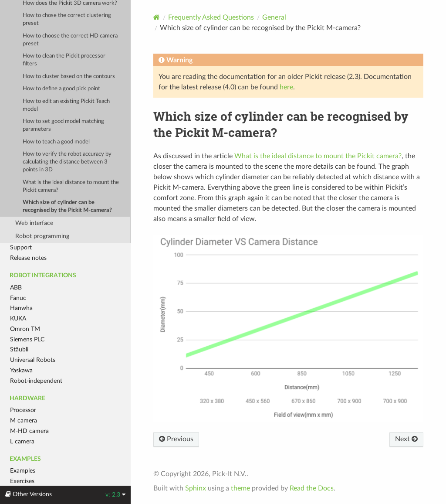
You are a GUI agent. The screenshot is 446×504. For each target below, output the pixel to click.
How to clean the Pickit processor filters (64, 60)
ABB (16, 288)
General (274, 17)
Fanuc (18, 298)
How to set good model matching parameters (63, 125)
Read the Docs (312, 488)
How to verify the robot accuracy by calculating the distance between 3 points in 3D (67, 162)
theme (240, 488)
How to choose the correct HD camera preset (70, 40)
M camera (24, 421)
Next (406, 439)
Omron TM (25, 329)
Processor (23, 410)
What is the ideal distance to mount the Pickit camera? (71, 186)
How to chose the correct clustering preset (67, 19)
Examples (23, 471)
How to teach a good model (56, 142)
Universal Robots (33, 360)
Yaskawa (21, 370)
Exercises (22, 481)
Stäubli (19, 349)
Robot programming (42, 236)
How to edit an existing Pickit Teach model (66, 105)
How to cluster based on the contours (69, 77)
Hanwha (21, 308)
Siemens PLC (27, 339)
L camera (22, 441)
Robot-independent (36, 381)
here (286, 87)
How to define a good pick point (61, 89)
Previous (176, 439)
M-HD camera (29, 431)
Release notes (28, 258)
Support (21, 247)
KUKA (18, 318)
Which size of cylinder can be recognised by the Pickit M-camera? (67, 206)
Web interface (34, 223)
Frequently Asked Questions (211, 17)
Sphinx (196, 488)
